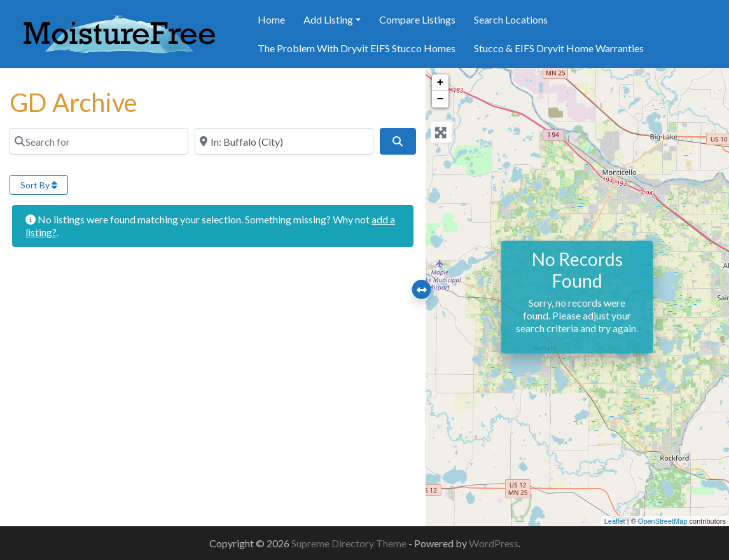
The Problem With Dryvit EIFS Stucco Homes (357, 48)
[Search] (398, 141)
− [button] (441, 99)
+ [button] (441, 83)
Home (271, 19)
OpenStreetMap (663, 521)
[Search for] (99, 141)
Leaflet (615, 521)
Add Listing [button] (328, 19)
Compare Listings (417, 19)
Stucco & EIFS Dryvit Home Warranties (559, 48)
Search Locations (511, 19)
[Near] (284, 141)
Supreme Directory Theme (350, 543)
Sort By (39, 185)
